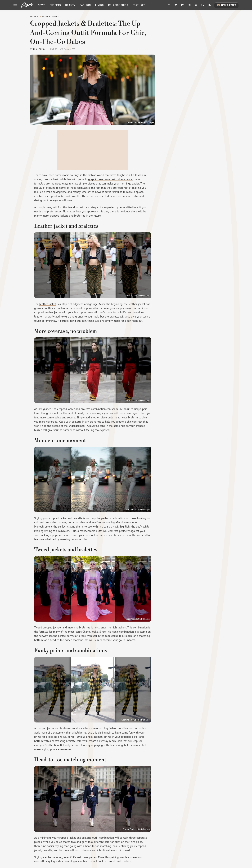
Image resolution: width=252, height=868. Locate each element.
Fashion (85, 5)
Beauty (70, 5)
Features (139, 5)
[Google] (203, 6)
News (42, 5)
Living (99, 5)
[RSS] (209, 6)
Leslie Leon (39, 49)
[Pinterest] (176, 6)
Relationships (118, 5)
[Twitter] (196, 6)
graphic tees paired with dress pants (110, 179)
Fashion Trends (50, 17)
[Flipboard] (182, 6)
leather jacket (48, 304)
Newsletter (226, 5)
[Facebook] (169, 6)
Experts (55, 5)
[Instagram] (189, 6)
